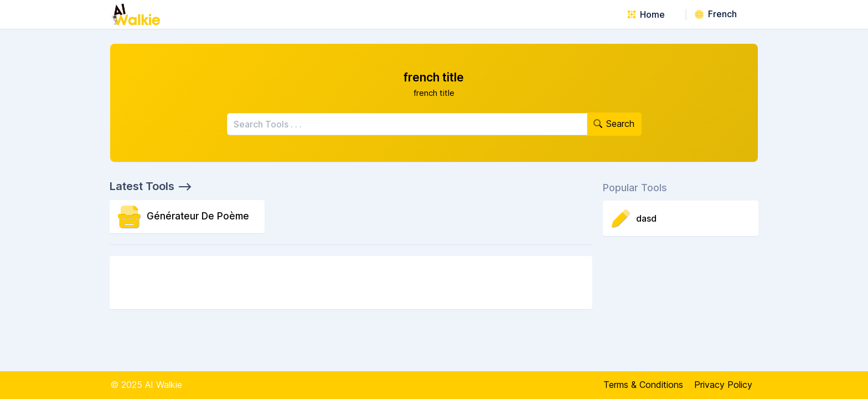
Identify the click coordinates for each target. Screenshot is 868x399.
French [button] (716, 14)
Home (646, 14)
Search (614, 124)
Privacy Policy (723, 385)
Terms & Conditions (643, 385)
